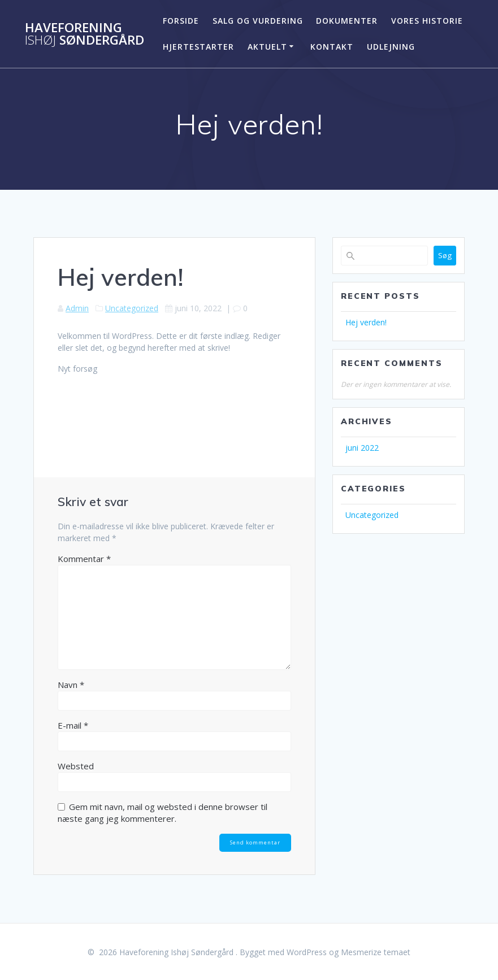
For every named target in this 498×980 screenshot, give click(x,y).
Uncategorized (132, 308)
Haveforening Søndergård (85, 34)
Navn (71, 685)
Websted (76, 766)
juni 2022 (362, 448)
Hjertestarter (198, 47)
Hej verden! (366, 322)
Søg (445, 255)
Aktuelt (267, 47)
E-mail (73, 725)
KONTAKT (332, 47)
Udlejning (391, 47)
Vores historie (427, 21)
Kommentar (84, 559)
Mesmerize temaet (376, 952)
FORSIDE (181, 21)
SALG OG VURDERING (258, 21)
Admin (77, 308)
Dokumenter (347, 21)
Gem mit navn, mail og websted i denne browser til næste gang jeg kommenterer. (163, 813)
